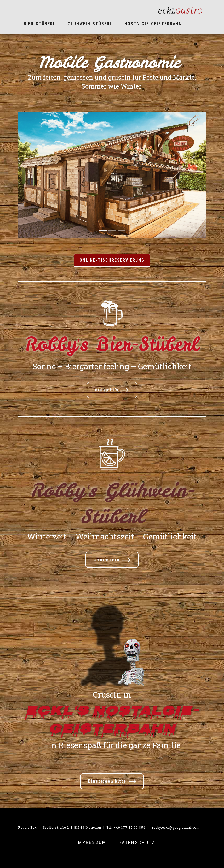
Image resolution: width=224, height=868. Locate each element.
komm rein (112, 560)
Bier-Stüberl (40, 24)
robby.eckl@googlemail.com (176, 827)
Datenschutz (137, 842)
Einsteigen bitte (112, 781)
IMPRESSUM (91, 842)
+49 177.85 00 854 (130, 827)
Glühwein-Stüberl (90, 24)
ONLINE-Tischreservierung (112, 260)
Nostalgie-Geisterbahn (153, 24)
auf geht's (112, 390)
